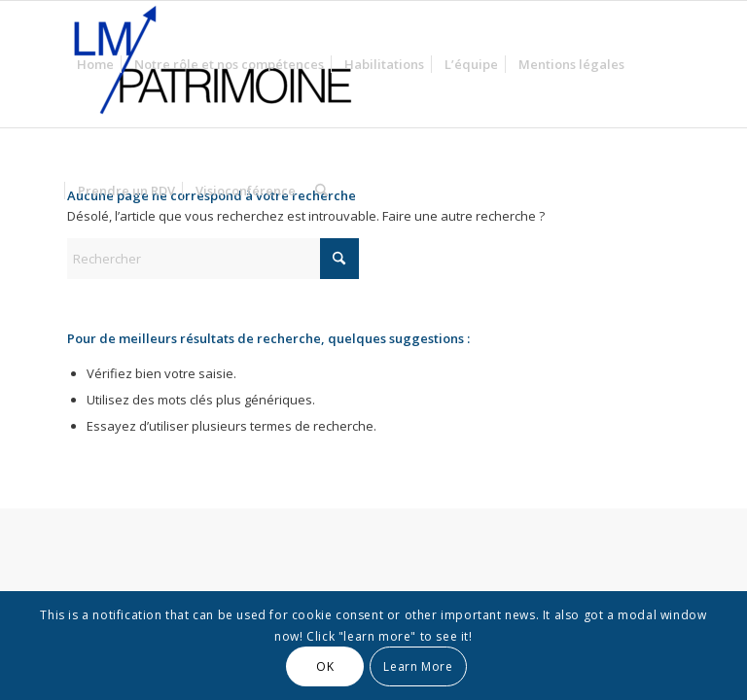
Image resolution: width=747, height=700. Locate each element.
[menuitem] (95, 64)
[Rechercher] (321, 191)
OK (325, 666)
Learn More (418, 666)
